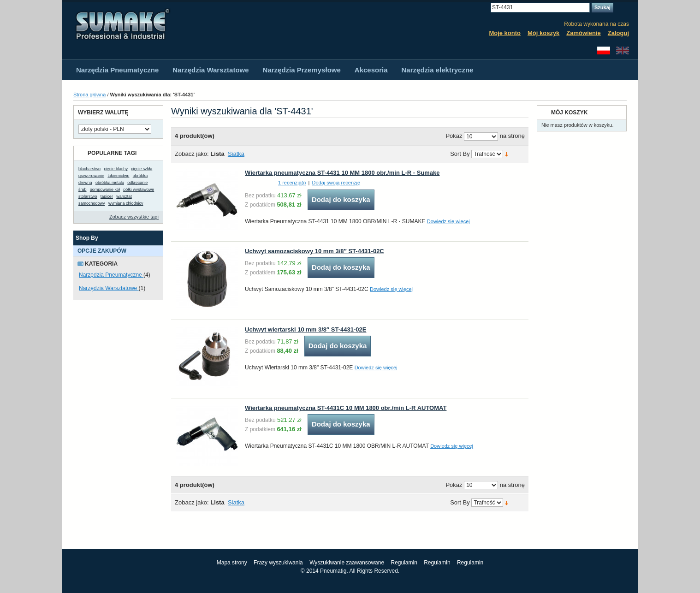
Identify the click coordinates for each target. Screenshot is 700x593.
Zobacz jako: (192, 154)
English (623, 50)
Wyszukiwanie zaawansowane (347, 563)
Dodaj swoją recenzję (336, 183)
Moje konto (505, 33)
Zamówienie (583, 33)
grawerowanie (91, 176)
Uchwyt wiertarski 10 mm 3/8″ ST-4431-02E (306, 329)
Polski (604, 50)
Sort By (460, 154)
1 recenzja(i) (292, 183)
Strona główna (89, 95)
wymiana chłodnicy (126, 203)
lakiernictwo (118, 176)
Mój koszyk (543, 33)
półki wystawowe (139, 190)
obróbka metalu (110, 183)
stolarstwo (88, 196)
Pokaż (454, 136)
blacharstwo (89, 169)
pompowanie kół (105, 190)
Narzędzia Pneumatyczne (111, 275)
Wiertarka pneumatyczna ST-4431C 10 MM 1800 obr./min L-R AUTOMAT (346, 408)
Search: (485, 8)
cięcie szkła (142, 169)
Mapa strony (232, 563)
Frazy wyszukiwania (278, 563)
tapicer (107, 196)
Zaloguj (618, 33)
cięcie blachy (116, 169)
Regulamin (404, 563)
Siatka (236, 154)
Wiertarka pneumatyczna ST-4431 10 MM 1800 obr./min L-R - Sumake (342, 173)
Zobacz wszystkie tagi (134, 217)
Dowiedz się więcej (448, 221)
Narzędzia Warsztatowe (109, 288)
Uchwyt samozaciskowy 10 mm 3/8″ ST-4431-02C (314, 251)
